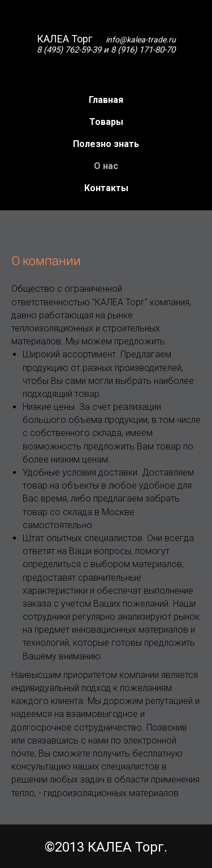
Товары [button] (106, 122)
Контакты (106, 188)
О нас (106, 166)
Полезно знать (106, 144)
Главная (106, 100)
